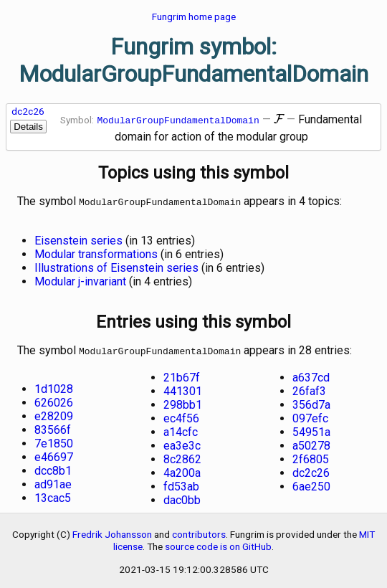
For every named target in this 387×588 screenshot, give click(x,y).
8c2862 (182, 456)
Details (28, 127)
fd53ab (181, 484)
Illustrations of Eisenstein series (116, 266)
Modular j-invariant (80, 280)
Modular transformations (96, 253)
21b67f (182, 375)
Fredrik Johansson (112, 531)
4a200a (182, 470)
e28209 (54, 413)
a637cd (311, 375)
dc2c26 (28, 111)
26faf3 (309, 388)
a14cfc (181, 429)
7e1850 (54, 441)
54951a (311, 429)
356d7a (311, 402)
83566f (53, 427)
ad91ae (53, 482)
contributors (199, 531)
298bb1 (183, 402)
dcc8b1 (53, 468)
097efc (310, 416)
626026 (54, 400)
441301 (183, 388)
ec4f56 (181, 416)
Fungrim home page (194, 16)
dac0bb (182, 497)
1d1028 (54, 386)
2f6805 (311, 456)
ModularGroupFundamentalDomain (178, 120)
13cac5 (53, 495)
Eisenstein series (78, 239)
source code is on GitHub (218, 544)
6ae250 (311, 484)
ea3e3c (182, 443)
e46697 (54, 454)
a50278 (311, 443)
